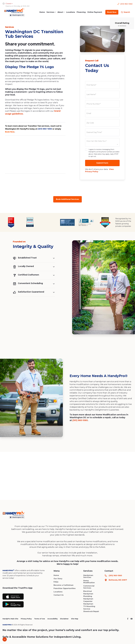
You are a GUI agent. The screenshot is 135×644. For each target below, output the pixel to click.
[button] (51, 12)
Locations (71, 12)
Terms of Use (40, 619)
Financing (81, 12)
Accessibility (53, 619)
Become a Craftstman (63, 585)
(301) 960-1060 (45, 129)
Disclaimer (64, 619)
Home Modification (89, 582)
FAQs (56, 582)
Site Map (75, 619)
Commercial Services (89, 587)
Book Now (10, 132)
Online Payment (95, 12)
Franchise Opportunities (65, 588)
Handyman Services (88, 576)
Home (42, 12)
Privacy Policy (26, 619)
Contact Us (59, 595)
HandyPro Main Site (10, 619)
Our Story (58, 579)
